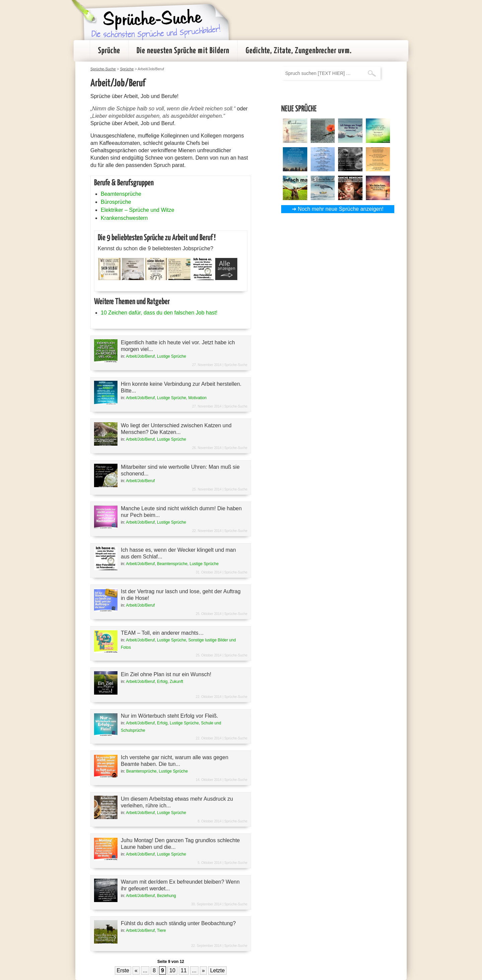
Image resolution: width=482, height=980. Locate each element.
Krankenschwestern (124, 218)
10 (172, 970)
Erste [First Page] (123, 970)
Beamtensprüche (121, 194)
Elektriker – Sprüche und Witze (138, 210)
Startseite (82, 51)
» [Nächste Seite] (203, 970)
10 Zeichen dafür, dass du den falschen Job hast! (159, 313)
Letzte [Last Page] (218, 970)
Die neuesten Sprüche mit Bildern (183, 51)
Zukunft (176, 682)
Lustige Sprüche (172, 356)
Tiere (162, 930)
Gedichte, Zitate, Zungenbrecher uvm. (299, 51)
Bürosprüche (116, 202)
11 (184, 970)
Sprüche (109, 51)
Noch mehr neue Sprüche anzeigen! (341, 209)
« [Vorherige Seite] (136, 970)
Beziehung (167, 896)
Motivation (197, 398)
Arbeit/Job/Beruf (140, 356)
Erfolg (162, 682)
